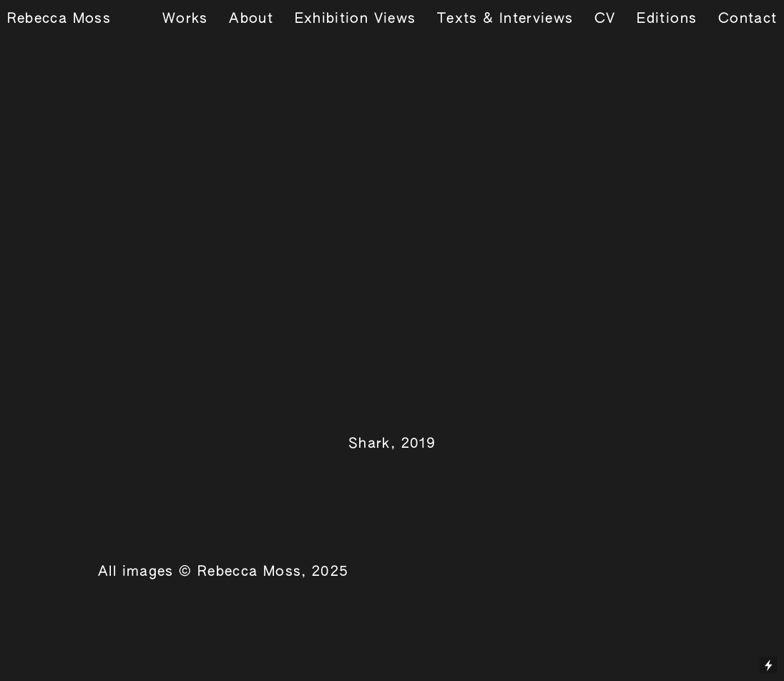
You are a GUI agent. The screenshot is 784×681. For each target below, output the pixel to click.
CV (605, 19)
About (251, 19)
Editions (667, 19)
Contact (748, 19)
